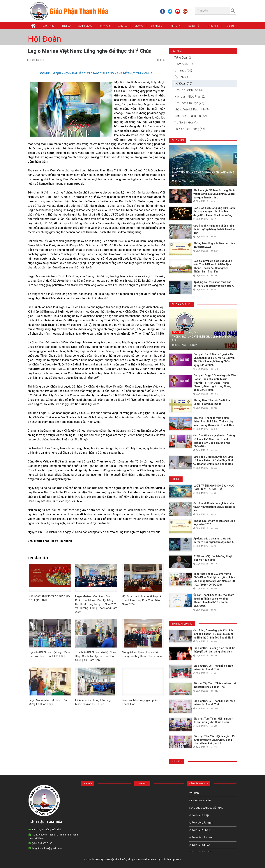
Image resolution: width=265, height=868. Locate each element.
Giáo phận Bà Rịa (199, 815)
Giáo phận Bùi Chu (200, 830)
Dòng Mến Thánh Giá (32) (191, 116)
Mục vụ (139, 26)
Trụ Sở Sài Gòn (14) (187, 122)
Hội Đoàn (44, 39)
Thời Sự (66, 26)
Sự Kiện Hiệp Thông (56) (190, 129)
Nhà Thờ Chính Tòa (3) (189, 90)
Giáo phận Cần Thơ (201, 838)
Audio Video (85, 26)
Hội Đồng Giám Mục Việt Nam (206, 808)
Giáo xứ (123, 26)
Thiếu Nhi (212, 26)
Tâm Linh (175, 26)
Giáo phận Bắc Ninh (201, 823)
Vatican (194, 793)
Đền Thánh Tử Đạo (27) (189, 103)
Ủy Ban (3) (181, 77)
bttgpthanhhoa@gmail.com (47, 848)
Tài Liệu (229, 26)
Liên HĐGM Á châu (200, 800)
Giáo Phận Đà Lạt (200, 845)
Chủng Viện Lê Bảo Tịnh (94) (192, 109)
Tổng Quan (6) (183, 58)
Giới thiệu (49, 26)
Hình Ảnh (105, 26)
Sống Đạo (156, 26)
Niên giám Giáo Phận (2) (190, 97)
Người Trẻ (194, 26)
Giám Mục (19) (184, 64)
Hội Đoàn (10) (183, 84)
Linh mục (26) (183, 70)
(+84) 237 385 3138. (42, 843)
